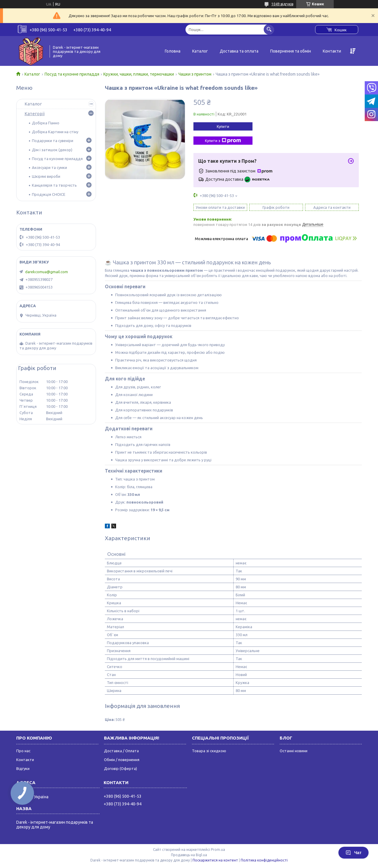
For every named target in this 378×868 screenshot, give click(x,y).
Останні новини (294, 751)
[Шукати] (269, 29)
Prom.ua (218, 850)
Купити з (223, 141)
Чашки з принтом (195, 74)
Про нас (23, 751)
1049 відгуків (282, 4)
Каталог (200, 51)
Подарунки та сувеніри (53, 141)
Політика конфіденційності (264, 860)
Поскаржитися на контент (215, 860)
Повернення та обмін (291, 51)
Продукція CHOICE (49, 194)
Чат (353, 853)
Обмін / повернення (122, 760)
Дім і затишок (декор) (52, 150)
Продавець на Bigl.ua (189, 855)
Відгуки (23, 768)
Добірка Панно (46, 123)
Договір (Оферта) (120, 768)
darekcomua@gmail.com (47, 272)
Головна (173, 51)
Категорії (35, 114)
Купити (223, 126)
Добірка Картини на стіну (55, 132)
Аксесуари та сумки (49, 167)
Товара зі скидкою (209, 751)
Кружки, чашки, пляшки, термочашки (139, 74)
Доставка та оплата (239, 51)
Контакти (332, 51)
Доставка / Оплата (121, 751)
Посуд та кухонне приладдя (72, 74)
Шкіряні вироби (46, 176)
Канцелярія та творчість (54, 185)
